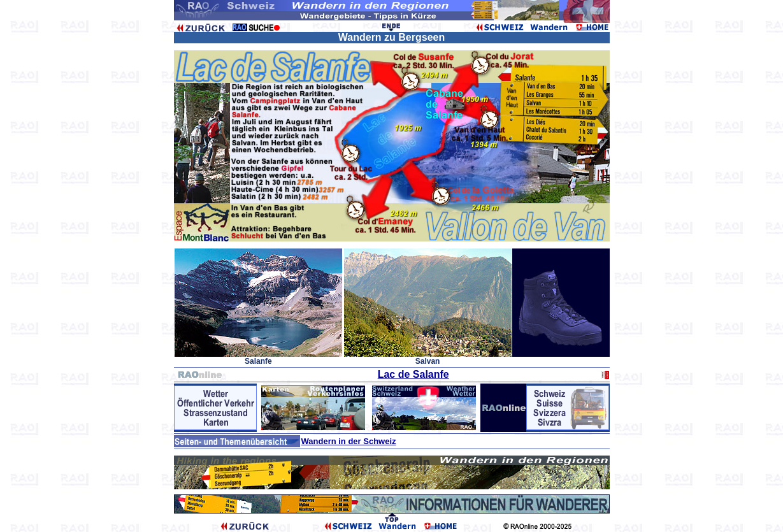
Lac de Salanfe (413, 374)
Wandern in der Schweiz (349, 441)
